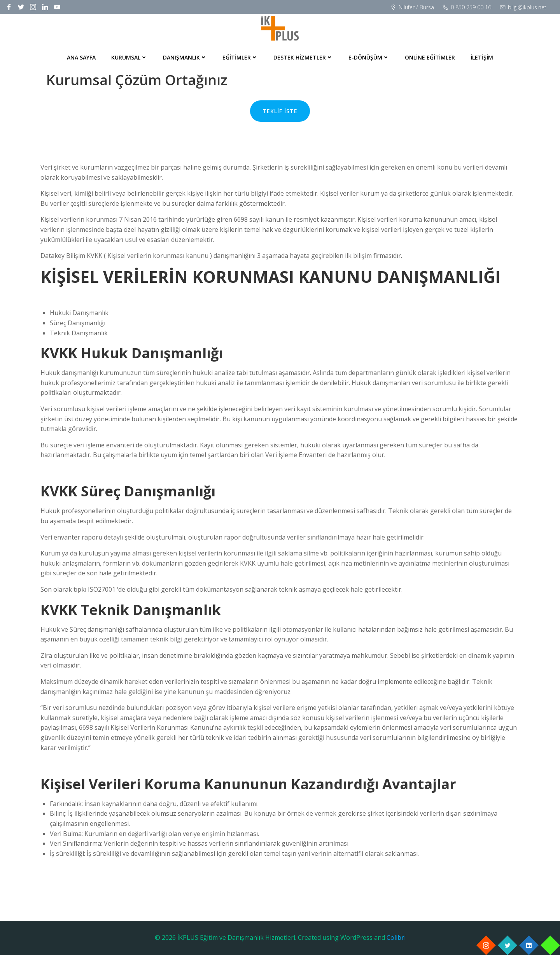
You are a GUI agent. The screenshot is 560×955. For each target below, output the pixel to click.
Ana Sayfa (81, 57)
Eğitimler (240, 57)
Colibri (396, 937)
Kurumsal (129, 57)
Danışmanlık (185, 57)
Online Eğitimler (430, 57)
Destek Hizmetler (303, 57)
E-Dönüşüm (369, 57)
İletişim (482, 57)
